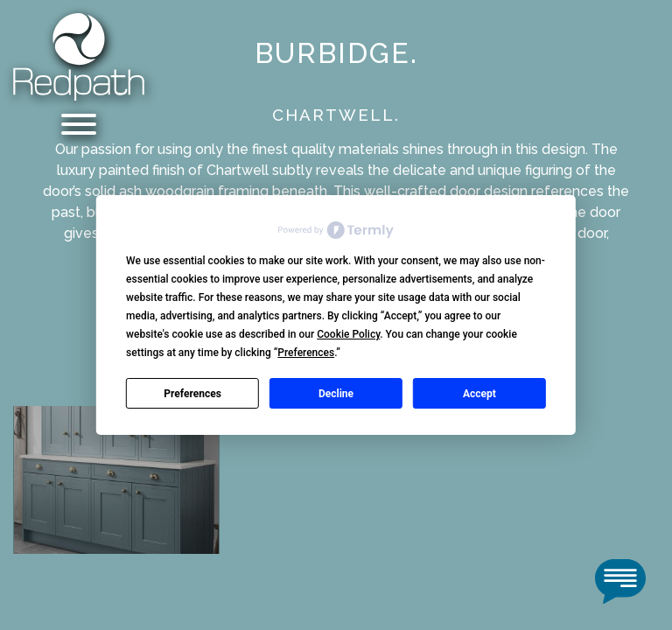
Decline (336, 394)
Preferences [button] (306, 353)
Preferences (192, 394)
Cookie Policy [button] (348, 334)
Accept (479, 394)
